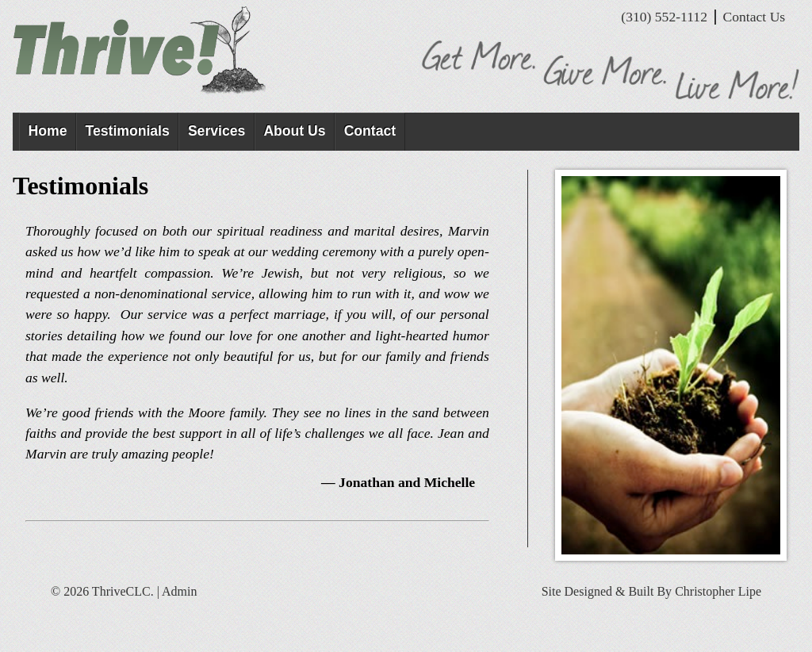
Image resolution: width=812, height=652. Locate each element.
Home (48, 131)
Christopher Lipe (718, 591)
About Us (294, 131)
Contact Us (755, 17)
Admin (179, 591)
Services (216, 131)
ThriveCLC (146, 51)
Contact (370, 131)
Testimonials (128, 131)
